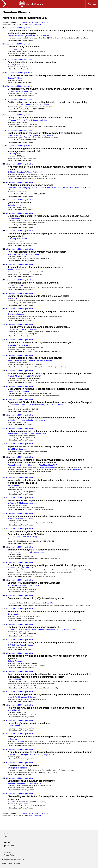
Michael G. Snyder (28, 697)
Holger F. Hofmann (15, 36)
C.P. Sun (44, 120)
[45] (4, 721)
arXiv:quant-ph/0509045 (15, 721)
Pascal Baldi (68, 188)
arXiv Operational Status (13, 863)
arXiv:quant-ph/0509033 (15, 529)
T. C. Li (48, 405)
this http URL (48, 603)
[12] (4, 200)
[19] (4, 309)
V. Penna (20, 802)
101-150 (30, 22)
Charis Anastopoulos (16, 314)
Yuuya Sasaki (49, 755)
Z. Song (20, 120)
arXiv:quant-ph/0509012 (15, 200)
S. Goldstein (19, 172)
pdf (26, 28)
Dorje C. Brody (27, 552)
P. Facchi (11, 518)
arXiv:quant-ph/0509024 (15, 386)
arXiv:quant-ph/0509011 (15, 182)
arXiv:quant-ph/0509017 (15, 280)
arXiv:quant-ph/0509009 (14, 146)
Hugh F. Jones (39, 552)
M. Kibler (26, 568)
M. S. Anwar (12, 585)
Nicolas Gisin (79, 188)
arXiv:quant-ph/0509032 (15, 513)
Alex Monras (13, 299)
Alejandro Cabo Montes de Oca (38, 420)
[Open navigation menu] (94, 4)
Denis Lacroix (13, 614)
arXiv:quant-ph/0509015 (15, 249)
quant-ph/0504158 (49, 467)
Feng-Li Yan (21, 537)
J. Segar (34, 503)
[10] (4, 164)
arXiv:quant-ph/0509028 (15, 444)
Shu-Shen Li (27, 239)
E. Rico (10, 601)
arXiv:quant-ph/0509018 (15, 293)
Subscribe (10, 846)
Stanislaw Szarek (14, 136)
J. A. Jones (23, 585)
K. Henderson (13, 405)
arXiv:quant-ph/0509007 (14, 115)
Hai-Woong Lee (26, 91)
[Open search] (89, 4)
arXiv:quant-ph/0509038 (15, 609)
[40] (4, 640)
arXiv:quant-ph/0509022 (15, 355)
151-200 (37, 22)
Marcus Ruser (13, 485)
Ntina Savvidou (31, 330)
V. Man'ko (19, 105)
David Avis (12, 755)
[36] (4, 580)
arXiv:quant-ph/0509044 (15, 705)
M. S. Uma (26, 254)
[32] (4, 513)
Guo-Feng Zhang (14, 154)
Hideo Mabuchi (38, 630)
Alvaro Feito (24, 433)
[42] (4, 671)
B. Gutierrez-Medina (36, 405)
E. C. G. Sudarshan (41, 105)
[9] (3, 146)
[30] (4, 477)
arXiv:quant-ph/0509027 (15, 428)
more (36, 24)
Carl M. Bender (14, 552)
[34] (4, 547)
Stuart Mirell (23, 449)
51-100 (24, 22)
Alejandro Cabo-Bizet (16, 420)
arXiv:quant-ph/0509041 (15, 653)
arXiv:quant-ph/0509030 (15, 477)
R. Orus (11, 376)
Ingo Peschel (13, 49)
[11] (4, 182)
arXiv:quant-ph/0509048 (15, 763)
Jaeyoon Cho (13, 91)
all (40, 24)
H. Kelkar (23, 405)
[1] (3, 28)
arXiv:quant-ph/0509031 (15, 498)
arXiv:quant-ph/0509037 (15, 596)
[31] (4, 498)
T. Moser (29, 172)
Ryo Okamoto (29, 36)
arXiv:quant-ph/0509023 (15, 371)
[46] (4, 734)
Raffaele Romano (15, 661)
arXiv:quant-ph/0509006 (14, 99)
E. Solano (28, 345)
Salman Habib (50, 630)
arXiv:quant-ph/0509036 (15, 580)
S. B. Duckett (33, 585)
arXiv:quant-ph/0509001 (14, 28)
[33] (4, 529)
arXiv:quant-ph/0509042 (15, 671)
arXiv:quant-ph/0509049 (15, 778)
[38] (4, 609)
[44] (4, 705)
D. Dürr (10, 172)
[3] (3, 59)
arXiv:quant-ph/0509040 (15, 640)
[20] (4, 324)
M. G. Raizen (57, 405)
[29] (4, 457)
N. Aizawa (12, 503)
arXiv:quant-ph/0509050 (15, 794)
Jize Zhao (23, 49)
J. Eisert (28, 376)
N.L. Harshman (14, 218)
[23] (4, 371)
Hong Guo (19, 65)
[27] (4, 428)
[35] (4, 562)
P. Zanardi (35, 120)
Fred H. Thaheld (14, 679)
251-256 (45, 22)
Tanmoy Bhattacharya (66, 630)
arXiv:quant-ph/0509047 (15, 749)
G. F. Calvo (12, 645)
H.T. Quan (12, 120)
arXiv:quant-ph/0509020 (15, 324)
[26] (4, 415)
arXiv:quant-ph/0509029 (15, 457)
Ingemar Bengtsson (30, 136)
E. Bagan (29, 645)
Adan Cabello (13, 433)
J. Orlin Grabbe (14, 726)
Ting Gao (11, 537)
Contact (10, 843)
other (30, 28)
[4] (3, 73)
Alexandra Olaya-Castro (17, 360)
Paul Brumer (24, 391)
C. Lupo (11, 105)
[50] (4, 794)
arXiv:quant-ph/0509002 (14, 44)
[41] (4, 653)
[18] (4, 293)
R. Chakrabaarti (23, 503)
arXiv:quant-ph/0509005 (14, 86)
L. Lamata (12, 345)
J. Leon (20, 345)
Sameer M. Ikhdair (15, 78)
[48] (4, 763)
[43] (4, 692)
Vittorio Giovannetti (15, 270)
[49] (4, 778)
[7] (3, 115)
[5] (3, 86)
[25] (4, 399)
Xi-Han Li (23, 465)
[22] (4, 355)
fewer (31, 24)
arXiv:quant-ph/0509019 (15, 309)
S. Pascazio (21, 518)
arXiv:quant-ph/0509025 (15, 399)
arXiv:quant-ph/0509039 (15, 624)
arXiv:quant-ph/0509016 (15, 264)
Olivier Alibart (56, 188)
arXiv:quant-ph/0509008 (14, 130)
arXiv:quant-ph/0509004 (14, 73)
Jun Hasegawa (23, 755)
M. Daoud (11, 568)
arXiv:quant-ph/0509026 (15, 415)
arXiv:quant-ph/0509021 (15, 340)
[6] (3, 99)
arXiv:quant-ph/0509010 (15, 164)
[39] (4, 624)
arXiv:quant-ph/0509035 (15, 562)
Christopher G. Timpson (17, 768)
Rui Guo (11, 65)
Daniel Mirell (13, 449)
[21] (4, 340)
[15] (4, 249)
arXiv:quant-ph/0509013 (15, 213)
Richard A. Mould (14, 205)
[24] (4, 386)
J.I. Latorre (19, 376)
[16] (4, 264)
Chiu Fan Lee (33, 360)
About (6, 833)
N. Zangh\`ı (38, 172)
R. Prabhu (35, 254)
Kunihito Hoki (13, 391)
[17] (4, 280)
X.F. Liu (27, 120)
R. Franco (12, 802)
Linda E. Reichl (14, 697)
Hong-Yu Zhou (54, 465)
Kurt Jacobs (26, 630)
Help (6, 836)
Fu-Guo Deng (13, 465)
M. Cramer (36, 376)
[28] (4, 444)
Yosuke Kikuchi (36, 755)
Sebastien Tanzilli (15, 188)
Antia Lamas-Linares (38, 433)
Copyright (8, 852)
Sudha (43, 254)
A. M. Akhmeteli (14, 710)
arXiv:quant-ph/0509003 (14, 59)
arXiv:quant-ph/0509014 (15, 231)
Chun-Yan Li (33, 465)
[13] (4, 213)
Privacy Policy (9, 855)
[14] (4, 231)
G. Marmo (28, 105)
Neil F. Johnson (46, 360)
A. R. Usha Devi (14, 254)
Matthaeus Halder (43, 188)
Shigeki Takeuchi (43, 36)
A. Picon (21, 645)
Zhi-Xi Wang (32, 537)
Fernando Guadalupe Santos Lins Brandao (25, 783)
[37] (4, 596)
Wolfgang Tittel (29, 188)
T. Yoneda (31, 518)
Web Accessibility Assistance (13, 860)
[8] (3, 130)
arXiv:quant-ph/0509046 (15, 734)
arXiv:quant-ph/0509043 (15, 692)
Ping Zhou (43, 465)
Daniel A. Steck (14, 630)
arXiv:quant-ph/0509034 (15, 547)
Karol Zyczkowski (46, 136)
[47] (4, 749)
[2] (3, 44)
